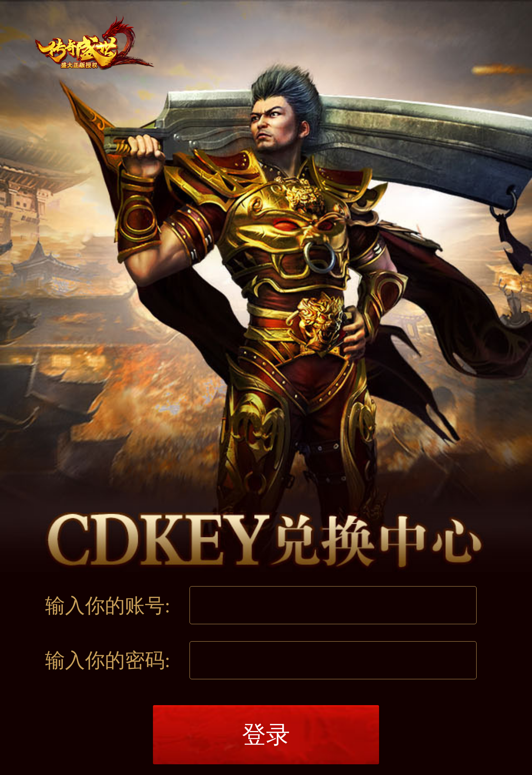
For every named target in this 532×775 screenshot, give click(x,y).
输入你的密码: (108, 660)
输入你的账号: (108, 606)
